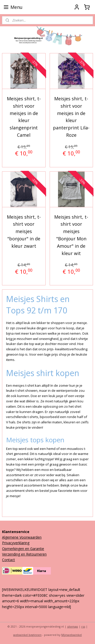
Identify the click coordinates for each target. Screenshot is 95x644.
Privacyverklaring (16, 543)
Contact (8, 560)
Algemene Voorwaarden (22, 537)
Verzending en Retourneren (24, 554)
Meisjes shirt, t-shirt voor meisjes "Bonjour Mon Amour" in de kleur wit (71, 235)
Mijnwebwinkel (72, 635)
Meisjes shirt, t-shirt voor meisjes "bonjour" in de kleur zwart (24, 231)
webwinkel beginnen (27, 635)
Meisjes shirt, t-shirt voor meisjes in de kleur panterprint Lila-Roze (71, 117)
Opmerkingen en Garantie (23, 549)
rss (83, 626)
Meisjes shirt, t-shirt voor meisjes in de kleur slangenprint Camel (24, 117)
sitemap (73, 626)
